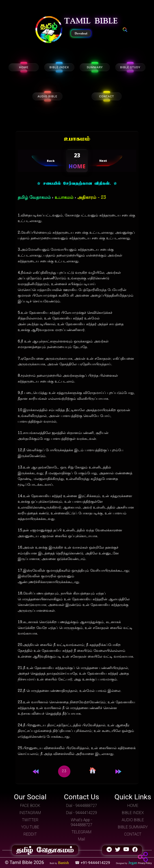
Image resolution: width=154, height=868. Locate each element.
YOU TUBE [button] (30, 827)
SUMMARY (95, 67)
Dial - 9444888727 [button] (81, 806)
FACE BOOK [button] (30, 806)
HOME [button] (133, 806)
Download (81, 33)
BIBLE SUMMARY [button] (133, 827)
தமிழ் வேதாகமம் (34, 198)
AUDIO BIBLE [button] (133, 820)
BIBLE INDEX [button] (133, 813)
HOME (24, 67)
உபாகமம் (64, 198)
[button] (49, 30)
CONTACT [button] (133, 834)
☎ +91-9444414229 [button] (93, 863)
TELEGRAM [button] (81, 832)
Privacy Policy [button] (145, 863)
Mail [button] (82, 839)
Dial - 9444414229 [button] (81, 813)
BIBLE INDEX (59, 67)
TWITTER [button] (30, 820)
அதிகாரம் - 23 (92, 198)
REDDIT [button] (30, 834)
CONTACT (107, 96)
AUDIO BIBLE (47, 96)
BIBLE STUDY (130, 67)
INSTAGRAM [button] (30, 813)
